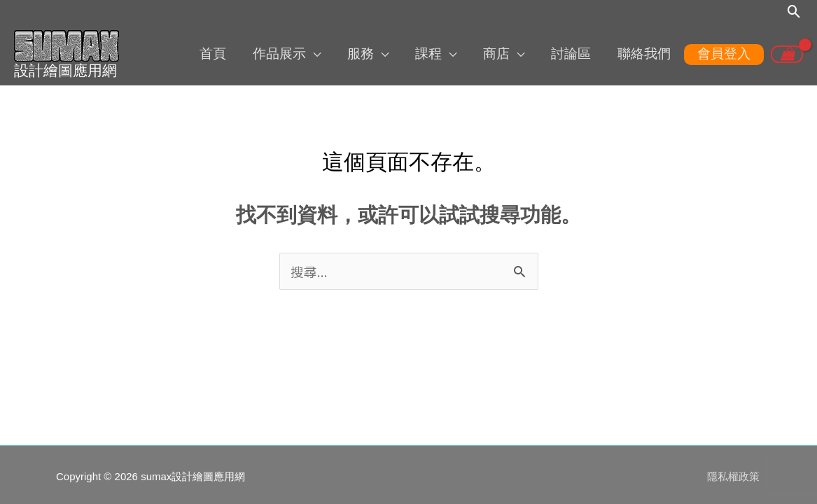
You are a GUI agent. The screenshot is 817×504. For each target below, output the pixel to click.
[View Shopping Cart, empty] (787, 54)
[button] (794, 12)
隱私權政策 (735, 473)
